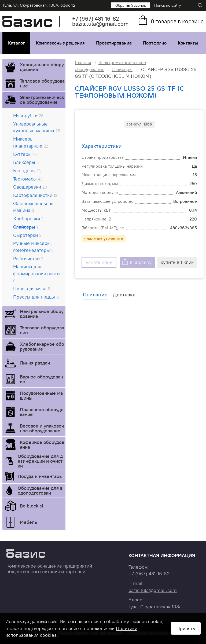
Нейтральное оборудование (42, 314)
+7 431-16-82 (96, 19)
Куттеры (25, 154)
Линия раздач (35, 363)
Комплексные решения (60, 43)
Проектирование (114, 43)
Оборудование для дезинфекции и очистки (40, 461)
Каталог (16, 43)
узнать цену (99, 262)
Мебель (28, 522)
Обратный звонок (131, 5)
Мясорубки (28, 115)
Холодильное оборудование (42, 67)
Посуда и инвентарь (40, 476)
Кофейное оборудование (42, 445)
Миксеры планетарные (31, 142)
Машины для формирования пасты (37, 273)
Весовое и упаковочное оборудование (42, 428)
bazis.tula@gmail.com (100, 24)
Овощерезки (30, 187)
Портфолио (155, 43)
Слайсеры (26, 227)
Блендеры (27, 170)
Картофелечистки (35, 195)
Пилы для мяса (32, 288)
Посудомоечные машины (41, 395)
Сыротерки (27, 235)
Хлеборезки (28, 218)
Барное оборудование (41, 379)
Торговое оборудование (42, 330)
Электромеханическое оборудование (42, 100)
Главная (83, 62)
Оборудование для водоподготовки (40, 490)
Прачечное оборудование (42, 412)
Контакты (188, 43)
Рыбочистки (28, 258)
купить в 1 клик (177, 262)
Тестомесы (28, 179)
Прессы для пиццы (36, 297)
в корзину (141, 262)
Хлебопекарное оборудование (42, 346)
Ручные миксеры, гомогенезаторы (33, 247)
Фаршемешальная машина (33, 207)
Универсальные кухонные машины (36, 127)
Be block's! (32, 506)
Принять (186, 628)
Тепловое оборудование (42, 83)
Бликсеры (26, 162)
